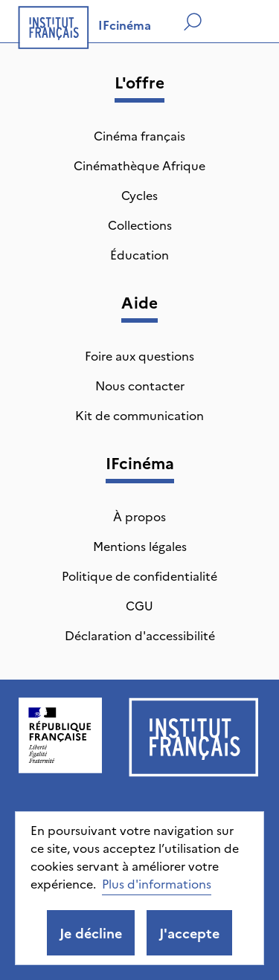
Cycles (139, 195)
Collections (140, 225)
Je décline (91, 933)
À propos (139, 516)
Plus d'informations (157, 883)
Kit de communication (139, 415)
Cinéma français (139, 135)
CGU (139, 605)
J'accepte (189, 933)
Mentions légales (140, 546)
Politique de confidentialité (139, 576)
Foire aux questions (139, 355)
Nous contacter (140, 385)
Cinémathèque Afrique (139, 165)
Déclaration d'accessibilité (140, 635)
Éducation (139, 254)
